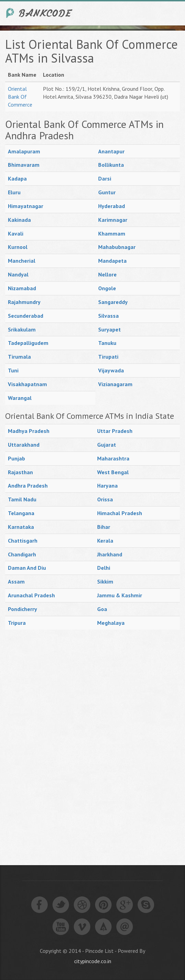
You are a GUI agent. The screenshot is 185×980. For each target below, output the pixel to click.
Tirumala (19, 357)
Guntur (107, 192)
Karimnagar (113, 220)
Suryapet (109, 329)
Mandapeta (112, 261)
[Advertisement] (57, 740)
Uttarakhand (24, 445)
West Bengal (113, 472)
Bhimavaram (24, 165)
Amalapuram (24, 151)
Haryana (107, 486)
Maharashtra (113, 458)
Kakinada (19, 220)
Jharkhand (110, 554)
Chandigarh (22, 554)
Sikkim (105, 581)
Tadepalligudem (28, 343)
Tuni (13, 370)
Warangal (20, 398)
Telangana (21, 513)
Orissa (105, 499)
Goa (102, 609)
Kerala (105, 541)
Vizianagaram (115, 384)
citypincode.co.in (93, 961)
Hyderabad (112, 206)
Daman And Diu (27, 568)
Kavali (16, 233)
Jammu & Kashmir (120, 595)
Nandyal (18, 274)
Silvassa (108, 316)
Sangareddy (113, 302)
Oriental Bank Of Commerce (20, 97)
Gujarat (107, 445)
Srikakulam (22, 329)
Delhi (104, 568)
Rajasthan (20, 472)
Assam (16, 581)
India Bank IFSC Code (39, 13)
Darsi (105, 178)
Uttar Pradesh (115, 431)
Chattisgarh (23, 541)
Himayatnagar (26, 206)
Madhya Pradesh (29, 431)
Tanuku (107, 343)
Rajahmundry (24, 302)
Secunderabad (26, 316)
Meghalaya (111, 623)
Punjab (16, 458)
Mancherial (22, 261)
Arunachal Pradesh (31, 595)
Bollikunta (111, 165)
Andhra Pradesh (28, 486)
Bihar (104, 527)
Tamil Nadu (22, 499)
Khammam (112, 233)
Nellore (107, 274)
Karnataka (21, 527)
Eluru (14, 192)
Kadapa (17, 178)
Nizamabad (22, 288)
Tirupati (108, 357)
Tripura (17, 623)
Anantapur (111, 151)
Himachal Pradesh (120, 513)
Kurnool (18, 247)
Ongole (107, 288)
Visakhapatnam (27, 384)
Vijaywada (111, 370)
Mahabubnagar (117, 247)
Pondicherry (22, 609)
